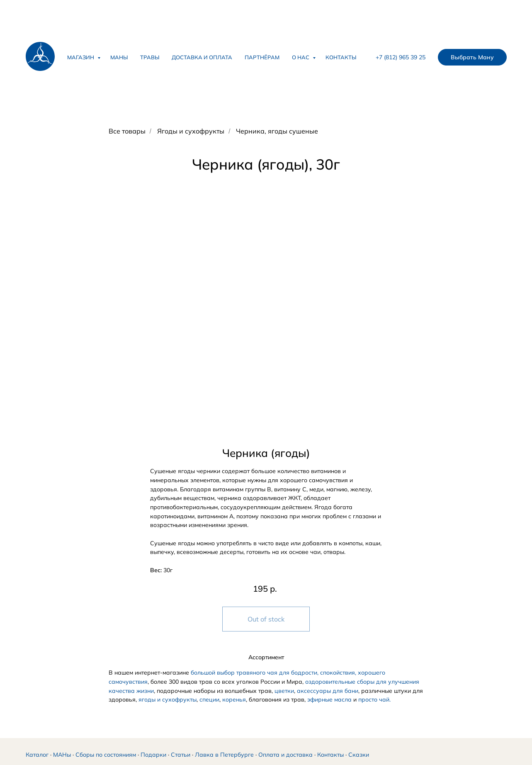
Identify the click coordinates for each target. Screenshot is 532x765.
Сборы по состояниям (106, 755)
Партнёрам (262, 57)
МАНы (62, 755)
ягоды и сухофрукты (168, 699)
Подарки (153, 755)
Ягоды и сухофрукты (191, 131)
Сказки (359, 755)
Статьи (181, 755)
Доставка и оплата (202, 57)
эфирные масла (329, 699)
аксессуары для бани (328, 691)
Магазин (81, 57)
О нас (301, 57)
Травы (150, 57)
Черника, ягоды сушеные (277, 131)
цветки (284, 691)
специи (209, 699)
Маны (119, 57)
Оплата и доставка (285, 755)
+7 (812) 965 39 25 (401, 57)
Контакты (341, 57)
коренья (234, 699)
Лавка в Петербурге (224, 755)
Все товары (127, 131)
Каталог (37, 755)
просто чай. (374, 699)
